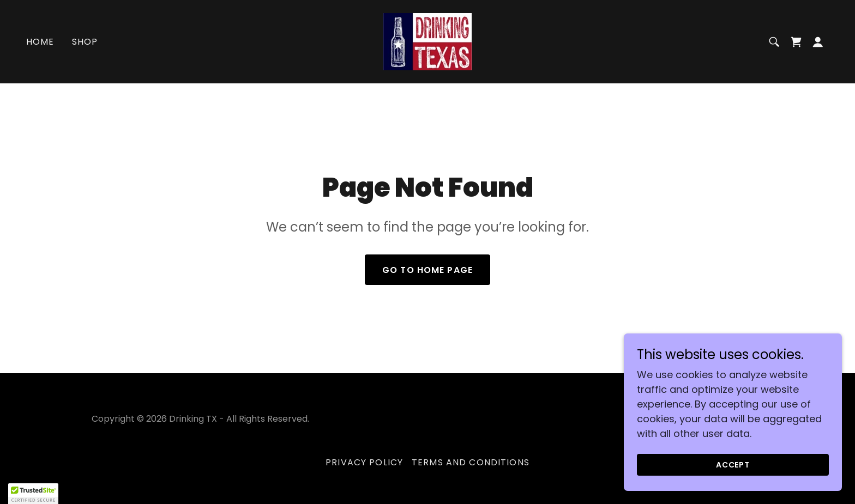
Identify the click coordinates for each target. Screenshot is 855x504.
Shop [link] (85, 42)
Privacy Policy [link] (364, 462)
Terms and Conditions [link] (471, 462)
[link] (427, 41)
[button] (818, 42)
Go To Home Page (427, 270)
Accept (733, 465)
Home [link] (40, 42)
